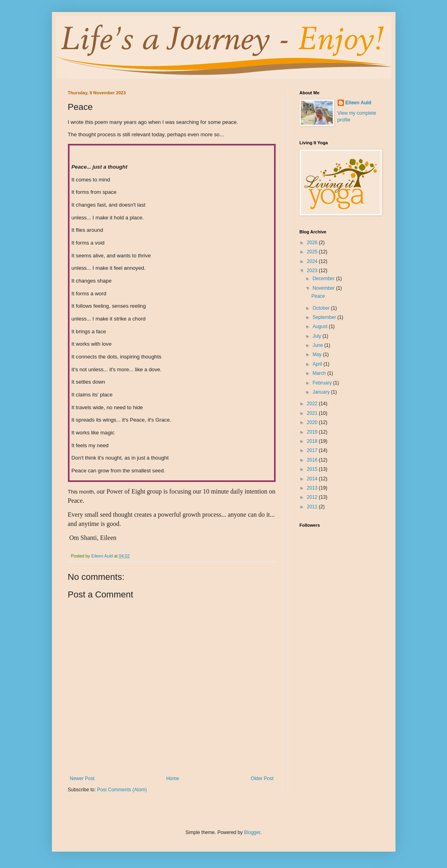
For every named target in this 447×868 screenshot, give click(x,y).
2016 (313, 460)
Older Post (262, 778)
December (324, 279)
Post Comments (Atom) (122, 790)
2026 (313, 243)
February (323, 383)
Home (173, 778)
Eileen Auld (359, 103)
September (325, 317)
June (318, 345)
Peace (318, 296)
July (317, 336)
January (322, 392)
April (318, 364)
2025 (313, 252)
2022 (313, 404)
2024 (313, 261)
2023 (313, 271)
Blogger (252, 832)
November (324, 288)
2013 (313, 488)
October (322, 308)
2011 (313, 507)
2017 (313, 450)
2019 (313, 432)
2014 (313, 479)
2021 (313, 413)
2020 (313, 422)
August (321, 326)
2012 (313, 497)
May (318, 354)
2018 (313, 441)
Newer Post (82, 778)
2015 (313, 469)
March (320, 373)
